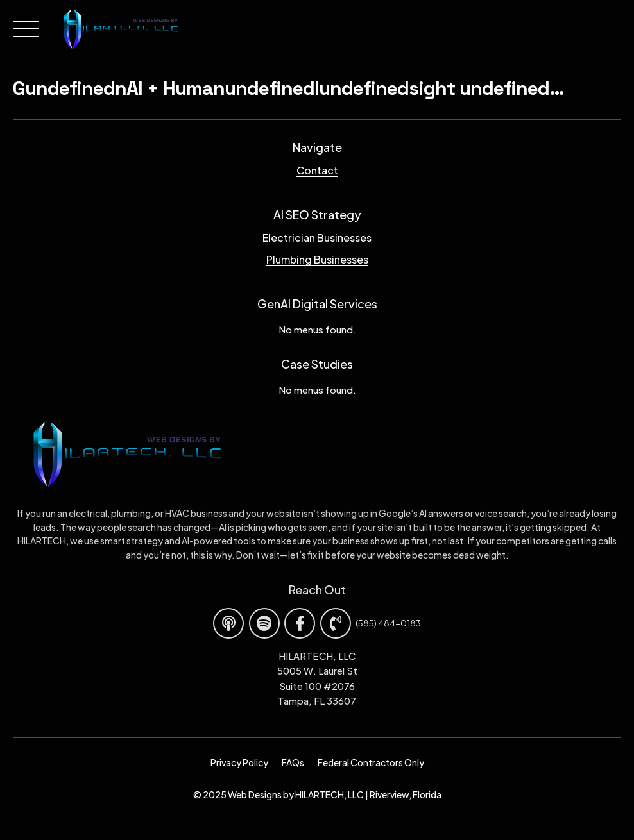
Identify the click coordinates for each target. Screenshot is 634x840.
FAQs (293, 762)
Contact (317, 170)
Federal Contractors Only (371, 762)
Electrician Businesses (317, 238)
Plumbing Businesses (317, 259)
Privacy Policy (239, 762)
